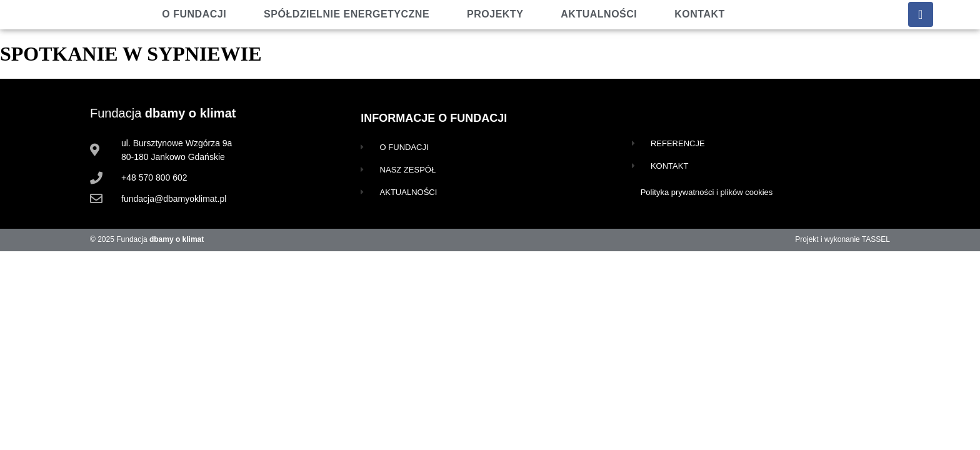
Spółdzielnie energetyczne (347, 14)
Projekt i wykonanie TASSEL (842, 239)
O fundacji (194, 14)
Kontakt (700, 14)
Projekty (495, 14)
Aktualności (599, 14)
